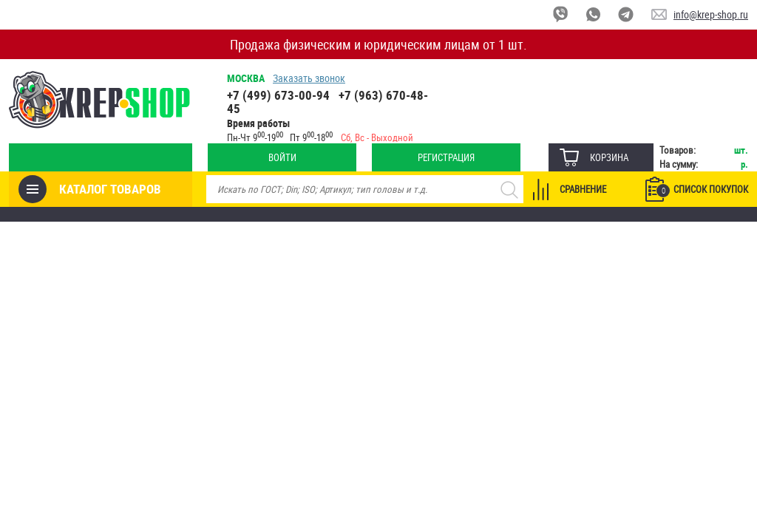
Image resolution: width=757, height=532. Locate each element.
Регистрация (446, 157)
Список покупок (702, 190)
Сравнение (583, 189)
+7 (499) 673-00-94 (278, 95)
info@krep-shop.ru (711, 14)
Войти (282, 157)
